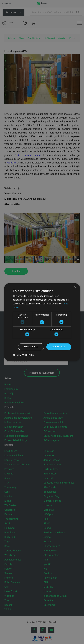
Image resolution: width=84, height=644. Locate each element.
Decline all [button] (30, 347)
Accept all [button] (59, 347)
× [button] (75, 287)
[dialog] (42, 322)
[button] (23, 355)
